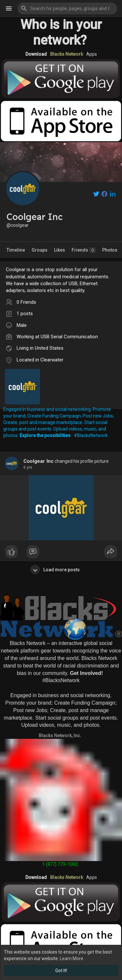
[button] (67, 8)
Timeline (16, 250)
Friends (84, 250)
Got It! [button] (61, 971)
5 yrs (28, 467)
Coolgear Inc (39, 461)
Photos (110, 250)
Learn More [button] (72, 958)
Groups (40, 250)
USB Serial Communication (69, 337)
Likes (60, 250)
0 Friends (26, 302)
